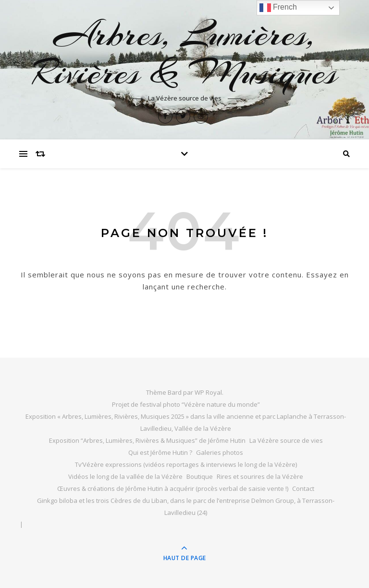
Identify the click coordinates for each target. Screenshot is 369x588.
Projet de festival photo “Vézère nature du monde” (186, 404)
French (278, 8)
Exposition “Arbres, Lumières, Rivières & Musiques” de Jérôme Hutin (147, 440)
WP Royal (208, 392)
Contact (303, 488)
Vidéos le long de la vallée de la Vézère (125, 476)
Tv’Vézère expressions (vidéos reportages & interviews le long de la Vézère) (186, 464)
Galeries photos (220, 452)
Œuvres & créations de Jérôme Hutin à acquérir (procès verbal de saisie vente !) (173, 488)
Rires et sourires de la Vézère (260, 476)
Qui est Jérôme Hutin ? (160, 452)
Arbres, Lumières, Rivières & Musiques (185, 53)
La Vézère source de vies (286, 440)
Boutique (200, 476)
